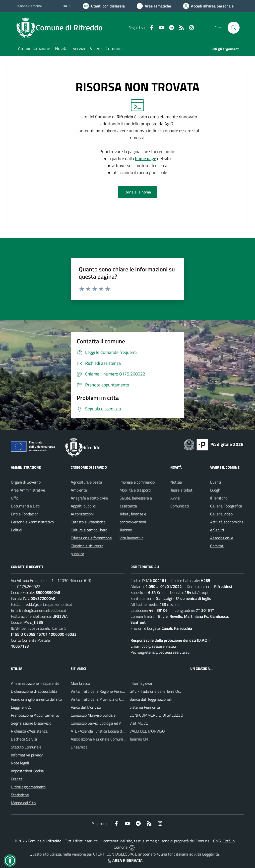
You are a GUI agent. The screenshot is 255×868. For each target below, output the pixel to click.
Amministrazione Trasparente (35, 683)
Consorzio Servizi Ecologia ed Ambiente (103, 723)
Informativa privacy (27, 755)
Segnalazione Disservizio (31, 723)
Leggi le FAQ (21, 707)
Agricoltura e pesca (86, 482)
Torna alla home (137, 192)
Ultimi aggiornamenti (28, 787)
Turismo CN (139, 739)
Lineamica (79, 747)
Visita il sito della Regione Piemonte (100, 691)
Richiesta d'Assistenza (29, 731)
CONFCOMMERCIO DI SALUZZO (156, 715)
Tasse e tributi (182, 490)
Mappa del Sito (23, 803)
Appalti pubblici (83, 506)
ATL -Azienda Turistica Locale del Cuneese (105, 731)
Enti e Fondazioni (25, 514)
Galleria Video (221, 514)
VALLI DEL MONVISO (147, 731)
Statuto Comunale (26, 747)
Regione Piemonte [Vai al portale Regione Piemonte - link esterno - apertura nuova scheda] (29, 6)
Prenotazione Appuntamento (35, 715)
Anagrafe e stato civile (89, 498)
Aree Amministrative (28, 490)
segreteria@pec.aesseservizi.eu (164, 652)
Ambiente (79, 490)
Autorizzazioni (82, 514)
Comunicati (180, 506)
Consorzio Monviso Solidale (93, 715)
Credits (17, 779)
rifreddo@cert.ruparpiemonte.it (47, 604)
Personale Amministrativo (32, 522)
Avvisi (175, 498)
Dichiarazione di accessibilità (34, 691)
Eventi (216, 482)
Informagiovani (142, 683)
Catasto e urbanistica (88, 522)
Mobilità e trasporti (135, 490)
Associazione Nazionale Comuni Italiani (103, 739)
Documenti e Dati (25, 506)
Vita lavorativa (131, 538)
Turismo (126, 530)
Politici (16, 530)
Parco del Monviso (86, 707)
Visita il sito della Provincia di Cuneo (100, 699)
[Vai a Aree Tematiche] (154, 6)
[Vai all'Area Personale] (208, 6)
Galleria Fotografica (226, 506)
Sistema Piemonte (145, 707)
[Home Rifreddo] (62, 28)
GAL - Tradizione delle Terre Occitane (160, 691)
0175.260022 (29, 586)
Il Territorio (219, 498)
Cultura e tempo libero (89, 530)
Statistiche (20, 795)
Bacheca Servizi (24, 739)
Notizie (176, 482)
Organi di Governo (26, 482)
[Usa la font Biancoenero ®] (104, 6)
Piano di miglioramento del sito (36, 699)
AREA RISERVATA (125, 860)
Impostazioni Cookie (27, 771)
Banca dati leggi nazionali (151, 699)
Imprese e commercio (137, 482)
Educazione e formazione (91, 538)
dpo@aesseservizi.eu (159, 646)
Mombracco (80, 683)
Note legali (20, 763)
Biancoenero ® (147, 854)
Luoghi (216, 490)
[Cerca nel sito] (234, 28)
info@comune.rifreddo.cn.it (44, 610)
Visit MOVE (139, 723)
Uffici (15, 498)
